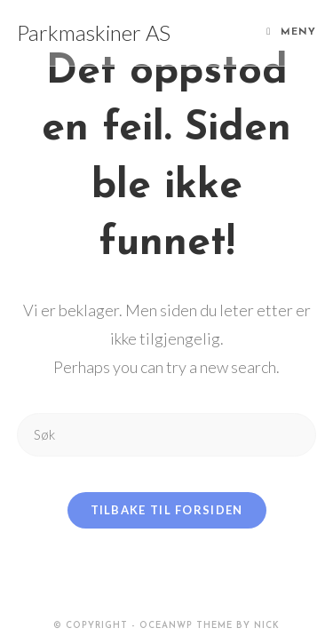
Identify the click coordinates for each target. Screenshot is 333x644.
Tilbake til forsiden (167, 510)
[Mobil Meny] (291, 33)
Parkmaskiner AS (94, 32)
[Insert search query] (167, 435)
